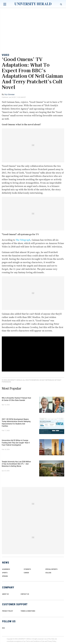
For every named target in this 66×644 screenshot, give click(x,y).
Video (5, 55)
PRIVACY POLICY (8, 611)
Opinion (5, 576)
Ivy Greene (10, 94)
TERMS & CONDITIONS (28, 611)
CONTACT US (25, 594)
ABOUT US (5, 594)
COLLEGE (48, 573)
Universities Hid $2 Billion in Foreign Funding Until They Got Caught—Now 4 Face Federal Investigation (16, 443)
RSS (3, 628)
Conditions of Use (39, 641)
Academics (6, 569)
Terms (28, 641)
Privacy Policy (52, 641)
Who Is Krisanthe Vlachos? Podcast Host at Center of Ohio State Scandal (16, 399)
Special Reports (51, 569)
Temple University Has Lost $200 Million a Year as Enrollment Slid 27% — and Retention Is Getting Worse (16, 464)
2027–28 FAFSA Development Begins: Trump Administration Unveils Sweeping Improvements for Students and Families (16, 422)
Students (27, 569)
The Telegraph (23, 240)
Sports (5, 573)
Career (26, 573)
